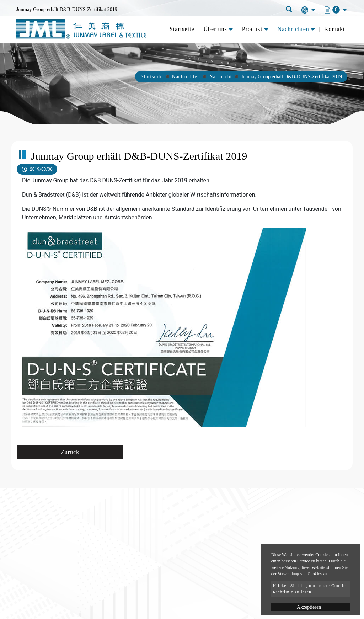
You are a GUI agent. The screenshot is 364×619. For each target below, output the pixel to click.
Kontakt (335, 29)
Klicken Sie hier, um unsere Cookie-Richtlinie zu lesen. (310, 589)
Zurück (70, 452)
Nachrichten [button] (293, 29)
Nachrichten (186, 77)
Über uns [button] (215, 29)
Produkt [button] (252, 29)
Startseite (182, 29)
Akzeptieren (309, 607)
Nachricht (220, 77)
